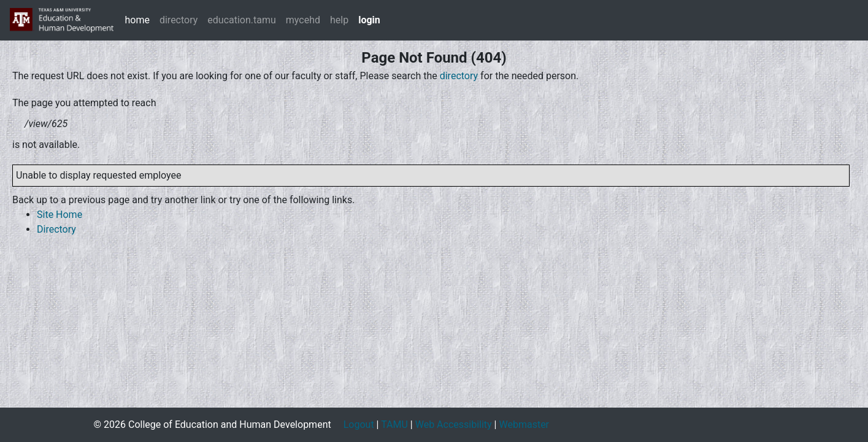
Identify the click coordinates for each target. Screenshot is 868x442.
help (339, 20)
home (137, 20)
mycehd (303, 20)
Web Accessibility (454, 425)
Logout (359, 425)
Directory (56, 229)
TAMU (394, 425)
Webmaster (524, 425)
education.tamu (242, 20)
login (369, 20)
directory (179, 20)
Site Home (60, 215)
